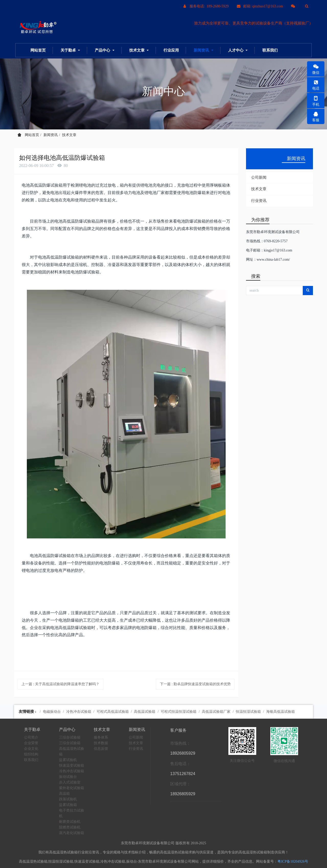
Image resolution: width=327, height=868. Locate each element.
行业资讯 (259, 201)
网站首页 (38, 50)
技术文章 (69, 135)
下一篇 (195, 684)
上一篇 (60, 684)
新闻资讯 (51, 135)
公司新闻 (259, 177)
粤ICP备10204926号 (293, 861)
